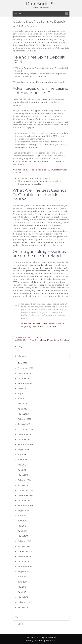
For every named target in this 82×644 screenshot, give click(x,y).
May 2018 (22, 526)
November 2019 (25, 434)
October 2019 (24, 439)
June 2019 (22, 460)
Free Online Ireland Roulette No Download (50, 340)
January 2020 (24, 424)
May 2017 (22, 587)
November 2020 (25, 373)
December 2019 (25, 429)
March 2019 (23, 475)
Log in (21, 624)
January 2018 (24, 546)
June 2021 (22, 363)
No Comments (30, 26)
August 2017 (23, 572)
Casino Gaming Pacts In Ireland (27, 337)
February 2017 (24, 602)
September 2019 (26, 444)
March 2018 (23, 536)
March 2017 (23, 597)
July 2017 (22, 577)
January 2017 (24, 607)
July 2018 (22, 516)
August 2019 (23, 449)
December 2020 (26, 368)
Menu (17, 14)
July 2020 (22, 394)
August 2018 (23, 511)
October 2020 (24, 378)
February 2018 (24, 541)
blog (20, 346)
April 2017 (22, 592)
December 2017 (25, 551)
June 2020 (23, 399)
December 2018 (25, 490)
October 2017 (24, 561)
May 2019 (22, 465)
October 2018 (24, 500)
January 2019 (24, 485)
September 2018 (26, 505)
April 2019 (22, 470)
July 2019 (22, 455)
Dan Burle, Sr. (41, 4)
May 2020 (22, 404)
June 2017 (22, 582)
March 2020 (23, 414)
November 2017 (25, 556)
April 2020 (22, 409)
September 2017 (26, 567)
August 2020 (24, 388)
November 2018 (25, 495)
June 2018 (22, 521)
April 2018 (22, 531)
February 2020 (25, 419)
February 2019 (24, 480)
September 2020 (26, 383)
